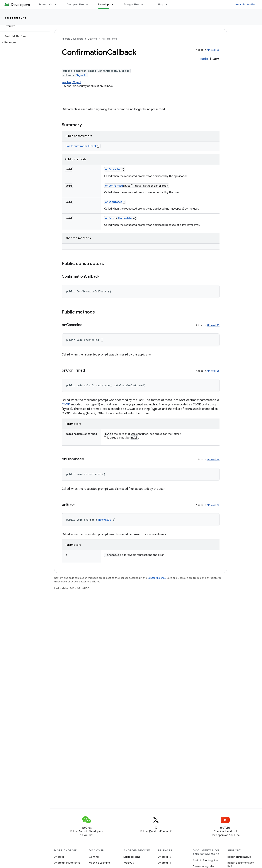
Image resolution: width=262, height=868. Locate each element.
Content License (157, 578)
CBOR (66, 404)
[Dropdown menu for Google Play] (144, 4)
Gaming (94, 857)
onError (111, 218)
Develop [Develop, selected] (104, 4)
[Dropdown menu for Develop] (114, 4)
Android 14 (165, 863)
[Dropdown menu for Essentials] (57, 4)
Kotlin (204, 59)
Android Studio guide (205, 860)
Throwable (125, 218)
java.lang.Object (72, 82)
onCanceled (113, 169)
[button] (24, 42)
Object (80, 75)
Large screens (132, 857)
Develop (92, 39)
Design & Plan (75, 4)
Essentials (45, 4)
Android (59, 857)
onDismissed (114, 202)
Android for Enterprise (67, 863)
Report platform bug (239, 857)
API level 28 (213, 50)
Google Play (131, 4)
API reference (16, 18)
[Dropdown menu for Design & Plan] (89, 4)
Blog (160, 4)
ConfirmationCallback (81, 146)
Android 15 (165, 857)
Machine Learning (99, 863)
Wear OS (129, 863)
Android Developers (72, 39)
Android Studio (245, 4)
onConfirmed (114, 186)
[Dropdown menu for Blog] (168, 4)
